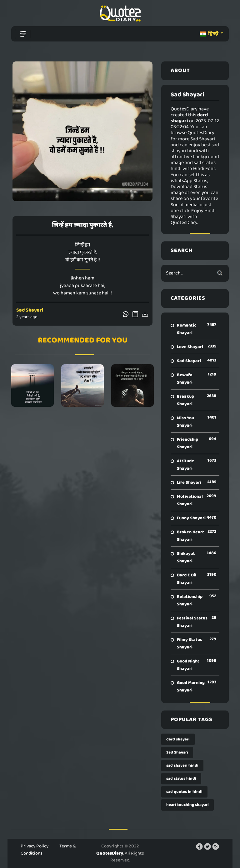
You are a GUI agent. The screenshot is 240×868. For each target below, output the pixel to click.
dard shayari (178, 739)
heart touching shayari (187, 805)
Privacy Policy (35, 846)
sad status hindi (181, 779)
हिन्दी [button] (210, 34)
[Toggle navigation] (23, 34)
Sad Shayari (30, 310)
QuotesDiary (110, 853)
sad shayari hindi (182, 766)
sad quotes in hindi (184, 792)
